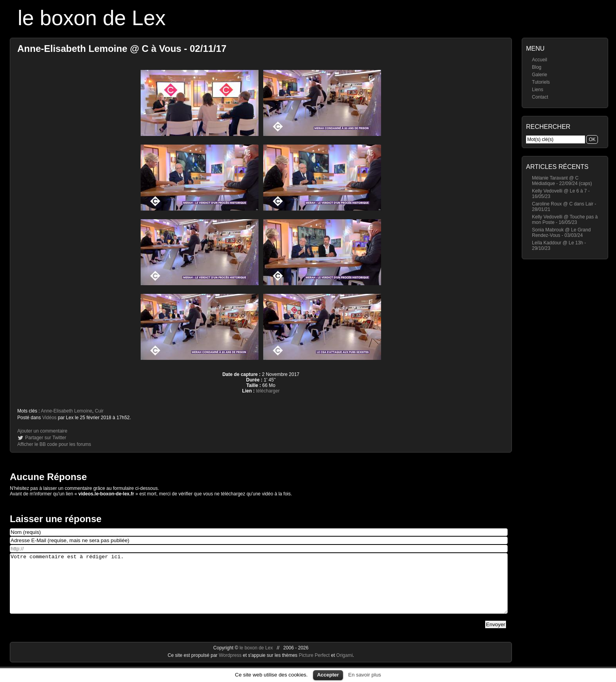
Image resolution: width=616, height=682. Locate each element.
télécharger (268, 391)
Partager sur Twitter (46, 438)
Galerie (540, 75)
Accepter (328, 675)
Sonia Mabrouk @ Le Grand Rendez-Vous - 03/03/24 (561, 233)
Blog (537, 67)
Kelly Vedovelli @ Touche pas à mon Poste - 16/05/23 (565, 220)
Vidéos (49, 418)
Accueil (540, 60)
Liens (538, 90)
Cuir (99, 411)
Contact (540, 97)
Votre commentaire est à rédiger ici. (259, 589)
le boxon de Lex (92, 18)
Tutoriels (541, 82)
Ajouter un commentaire (42, 431)
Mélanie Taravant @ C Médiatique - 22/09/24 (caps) (562, 181)
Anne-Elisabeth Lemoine (67, 411)
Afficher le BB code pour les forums (54, 444)
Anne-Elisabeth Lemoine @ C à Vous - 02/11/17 (122, 49)
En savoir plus (365, 675)
